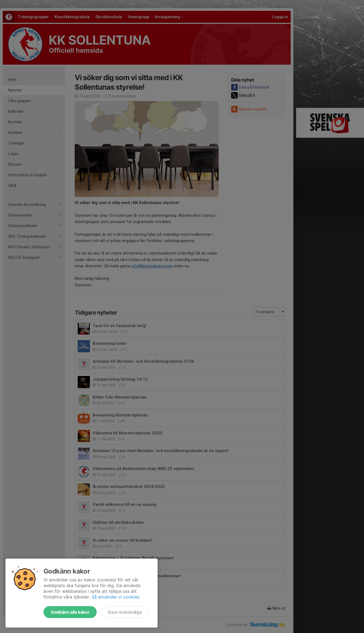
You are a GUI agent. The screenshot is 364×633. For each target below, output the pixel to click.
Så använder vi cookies (115, 597)
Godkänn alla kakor (70, 612)
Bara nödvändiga (125, 612)
